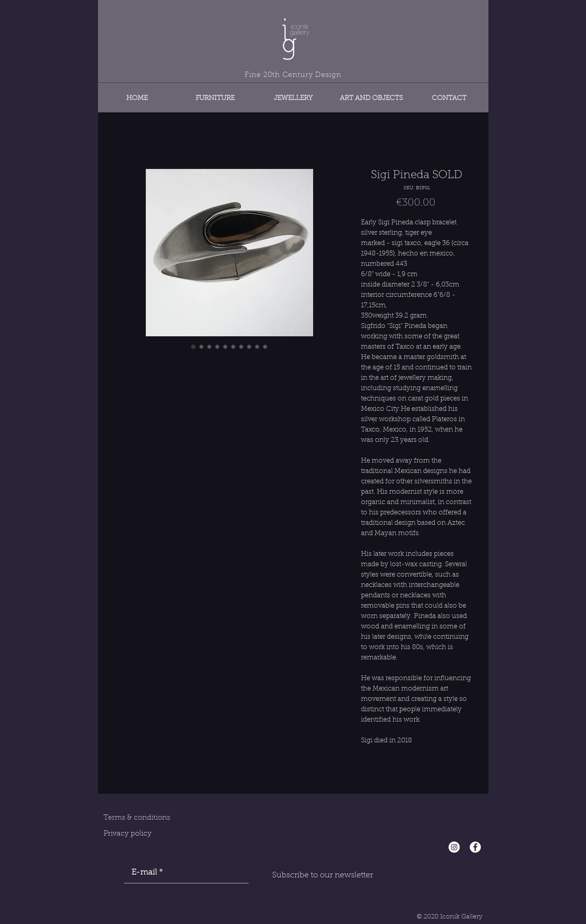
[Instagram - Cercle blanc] (454, 847)
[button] (215, 95)
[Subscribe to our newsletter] (323, 875)
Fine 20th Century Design (293, 75)
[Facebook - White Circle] (475, 847)
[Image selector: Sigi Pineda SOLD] (194, 347)
